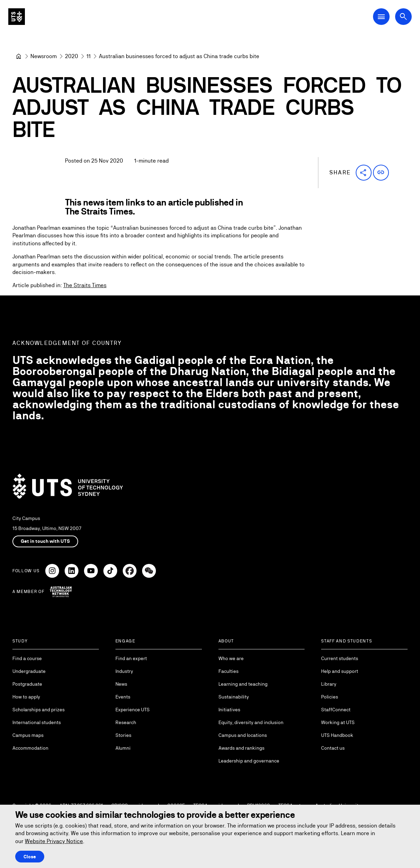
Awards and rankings (241, 748)
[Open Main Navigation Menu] (381, 17)
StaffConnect (336, 710)
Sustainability (234, 697)
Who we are (231, 658)
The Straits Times (85, 286)
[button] (364, 173)
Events (123, 697)
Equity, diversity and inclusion (251, 722)
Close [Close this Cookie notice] (30, 857)
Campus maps (28, 735)
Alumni (123, 748)
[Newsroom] (44, 56)
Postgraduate (27, 684)
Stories (123, 735)
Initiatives (229, 710)
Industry (124, 671)
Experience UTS (133, 710)
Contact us (333, 748)
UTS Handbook (337, 735)
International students (37, 722)
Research (126, 722)
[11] (88, 56)
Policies (330, 697)
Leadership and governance (249, 761)
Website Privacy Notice (54, 841)
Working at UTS (338, 722)
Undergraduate (29, 671)
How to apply (26, 697)
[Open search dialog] (403, 17)
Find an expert (131, 658)
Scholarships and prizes (39, 710)
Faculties (228, 671)
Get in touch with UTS (45, 541)
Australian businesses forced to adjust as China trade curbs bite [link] (179, 56)
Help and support (340, 671)
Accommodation (30, 748)
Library (329, 684)
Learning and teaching (243, 684)
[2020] (72, 56)
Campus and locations (243, 735)
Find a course (27, 658)
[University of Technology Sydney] (19, 56)
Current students (340, 658)
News (121, 684)
